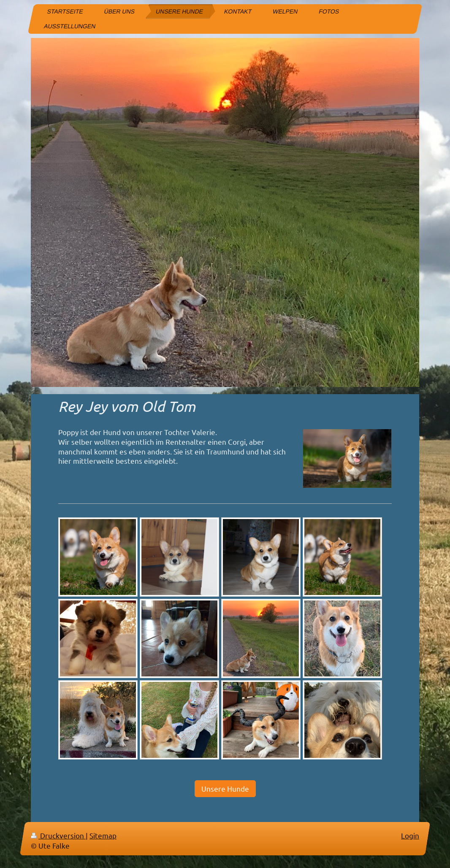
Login (410, 835)
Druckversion (58, 835)
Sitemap (103, 835)
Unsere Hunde (225, 788)
